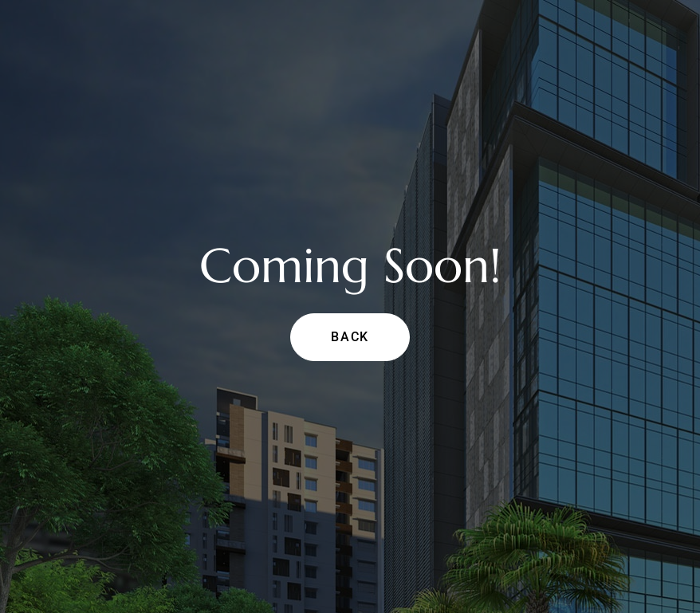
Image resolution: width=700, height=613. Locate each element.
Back (350, 337)
